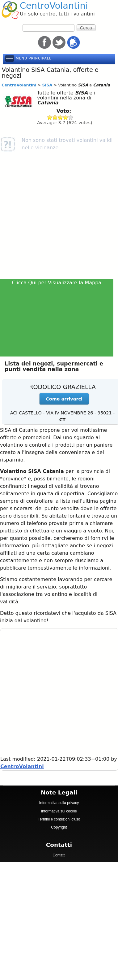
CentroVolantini (54, 6)
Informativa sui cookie (59, 811)
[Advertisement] (58, 218)
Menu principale (34, 58)
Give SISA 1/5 (50, 117)
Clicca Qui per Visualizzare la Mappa (57, 283)
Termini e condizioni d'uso (59, 819)
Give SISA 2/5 (55, 117)
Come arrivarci (64, 399)
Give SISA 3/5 (60, 117)
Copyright (59, 827)
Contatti (59, 855)
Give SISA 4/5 (66, 117)
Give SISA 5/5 (71, 117)
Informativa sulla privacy (59, 803)
